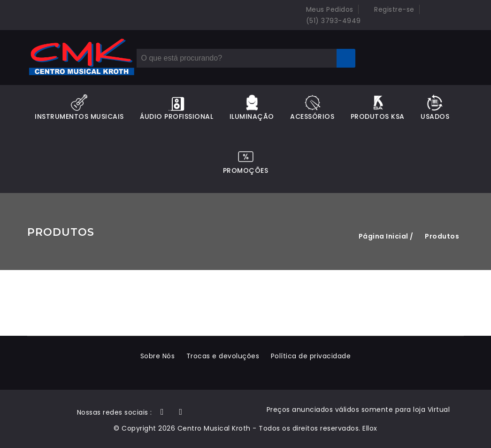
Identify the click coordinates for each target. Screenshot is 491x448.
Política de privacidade (311, 356)
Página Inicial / (386, 236)
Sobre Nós (158, 356)
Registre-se (389, 9)
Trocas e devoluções (223, 356)
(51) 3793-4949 (328, 21)
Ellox (370, 428)
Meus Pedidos (324, 9)
